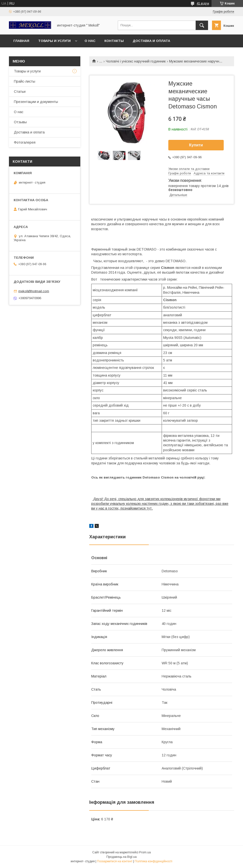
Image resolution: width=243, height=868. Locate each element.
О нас (90, 41)
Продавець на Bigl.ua (121, 857)
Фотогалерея (25, 142)
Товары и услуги (54, 41)
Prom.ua (145, 852)
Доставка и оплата (151, 41)
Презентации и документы (36, 102)
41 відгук (203, 3)
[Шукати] (202, 25)
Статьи (20, 92)
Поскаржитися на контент (115, 861)
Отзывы (20, 122)
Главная (21, 41)
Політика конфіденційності (153, 861)
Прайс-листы (25, 81)
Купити (196, 145)
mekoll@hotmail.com (34, 291)
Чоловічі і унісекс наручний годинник (136, 61)
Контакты (114, 41)
